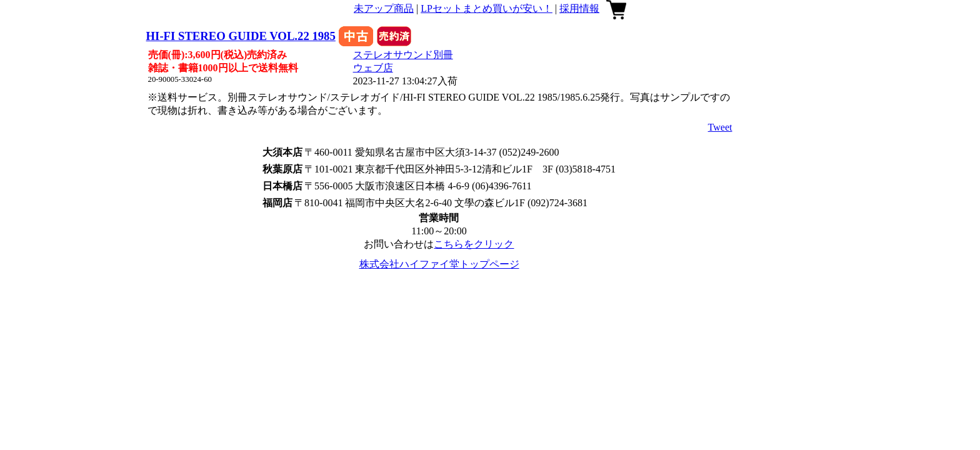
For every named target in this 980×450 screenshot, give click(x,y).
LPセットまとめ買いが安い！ (487, 8)
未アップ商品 (384, 8)
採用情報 (579, 8)
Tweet (720, 127)
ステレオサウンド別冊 (403, 55)
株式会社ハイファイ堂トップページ (439, 264)
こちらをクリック (474, 244)
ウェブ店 (373, 68)
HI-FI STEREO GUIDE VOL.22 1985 (241, 36)
